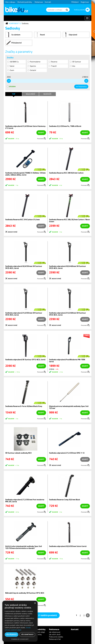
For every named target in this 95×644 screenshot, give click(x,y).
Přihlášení (75, 2)
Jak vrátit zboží (55, 634)
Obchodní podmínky (25, 2)
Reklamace (39, 2)
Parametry (82, 87)
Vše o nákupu (10, 2)
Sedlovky (25, 23)
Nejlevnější (30, 94)
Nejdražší (47, 94)
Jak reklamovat (55, 632)
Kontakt (48, 2)
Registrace (85, 2)
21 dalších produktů (47, 615)
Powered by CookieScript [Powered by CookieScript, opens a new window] (20, 639)
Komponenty (14, 23)
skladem (11, 86)
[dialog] (20, 621)
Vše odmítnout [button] (27, 634)
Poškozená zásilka (56, 637)
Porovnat (40, 138)
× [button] (35, 603)
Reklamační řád (55, 639)
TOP (14, 94)
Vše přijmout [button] (11, 634)
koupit (41, 133)
